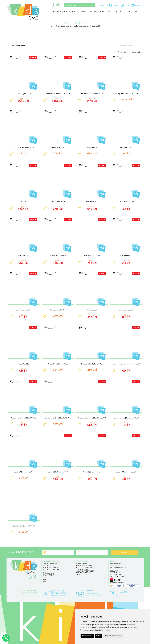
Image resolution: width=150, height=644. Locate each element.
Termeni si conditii (84, 569)
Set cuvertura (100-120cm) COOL (24, 418)
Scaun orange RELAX (92, 256)
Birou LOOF (24, 202)
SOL (44, 581)
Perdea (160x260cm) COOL (58, 364)
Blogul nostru (49, 576)
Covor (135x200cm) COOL (24, 472)
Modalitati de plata (84, 566)
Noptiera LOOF (92, 148)
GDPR (78, 575)
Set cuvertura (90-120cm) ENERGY (58, 418)
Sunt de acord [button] (87, 636)
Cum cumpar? (82, 564)
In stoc (121, 12)
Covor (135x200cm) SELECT (126, 472)
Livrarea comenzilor (85, 567)
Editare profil (116, 575)
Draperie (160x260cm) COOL (92, 364)
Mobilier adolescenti (90, 12)
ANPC (45, 579)
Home (52, 26)
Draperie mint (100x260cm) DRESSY (126, 364)
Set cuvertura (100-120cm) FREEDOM (92, 418)
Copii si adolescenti (64, 26)
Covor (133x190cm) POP (92, 472)
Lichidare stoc (132, 12)
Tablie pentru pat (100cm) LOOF (126, 94)
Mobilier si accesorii (108, 12)
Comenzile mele (116, 573)
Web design (25, 592)
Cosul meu (114, 571)
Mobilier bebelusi (60, 12)
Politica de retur (83, 573)
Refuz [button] (99, 636)
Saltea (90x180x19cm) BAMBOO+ (24, 526)
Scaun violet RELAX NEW (58, 256)
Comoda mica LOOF (58, 148)
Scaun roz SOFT (126, 256)
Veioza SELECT (92, 310)
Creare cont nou (117, 564)
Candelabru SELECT (126, 310)
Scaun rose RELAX (24, 256)
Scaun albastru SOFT (24, 310)
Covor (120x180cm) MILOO (58, 472)
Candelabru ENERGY (58, 310)
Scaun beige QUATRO (58, 202)
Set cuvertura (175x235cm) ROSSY (126, 418)
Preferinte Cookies (118, 576)
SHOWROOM (104, 5)
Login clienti (115, 566)
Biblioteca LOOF (126, 148)
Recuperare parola (118, 567)
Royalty (34, 592)
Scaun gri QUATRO (92, 202)
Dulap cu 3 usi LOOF (24, 94)
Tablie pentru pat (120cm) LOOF (24, 148)
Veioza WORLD (24, 364)
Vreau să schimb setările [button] (113, 636)
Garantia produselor (85, 571)
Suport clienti (48, 574)
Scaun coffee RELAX (126, 202)
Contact (46, 578)
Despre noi (47, 572)
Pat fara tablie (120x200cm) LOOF (92, 94)
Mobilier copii (74, 12)
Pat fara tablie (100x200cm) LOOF (58, 94)
